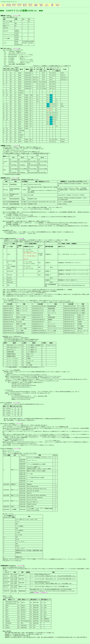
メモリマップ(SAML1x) (7, 449)
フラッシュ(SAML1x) (6, 403)
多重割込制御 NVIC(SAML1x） (9, 566)
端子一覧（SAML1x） (6, 48)
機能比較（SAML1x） (6, 16)
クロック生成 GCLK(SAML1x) (9, 239)
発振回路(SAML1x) (6, 178)
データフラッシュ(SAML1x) (8, 424)
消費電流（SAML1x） (6, 146)
